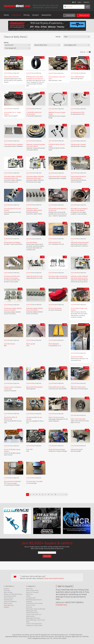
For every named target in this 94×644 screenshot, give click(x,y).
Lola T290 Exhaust (10, 344)
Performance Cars (32, 613)
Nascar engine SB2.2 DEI (11, 77)
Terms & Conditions (10, 602)
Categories (16, 15)
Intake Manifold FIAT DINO (34, 276)
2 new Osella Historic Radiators (14, 145)
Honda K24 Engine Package (57, 449)
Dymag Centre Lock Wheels (12, 242)
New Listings (8, 592)
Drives (28, 596)
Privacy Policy (9, 598)
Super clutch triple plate (78, 419)
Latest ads (69, 15)
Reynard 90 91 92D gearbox (34, 387)
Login (79, 2)
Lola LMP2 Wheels (32, 243)
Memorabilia (30, 616)
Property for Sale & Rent (34, 626)
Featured (7, 591)
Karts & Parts (31, 605)
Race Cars (29, 589)
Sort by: (58, 37)
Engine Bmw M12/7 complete (57, 177)
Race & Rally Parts (32, 591)
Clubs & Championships (34, 624)
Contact (35, 15)
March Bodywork (54, 344)
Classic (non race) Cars (34, 614)
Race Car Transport (32, 592)
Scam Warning (9, 605)
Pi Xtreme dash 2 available (34, 482)
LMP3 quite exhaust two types (80, 242)
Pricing (26, 15)
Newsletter (46, 15)
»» (66, 494)
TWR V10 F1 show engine (78, 387)
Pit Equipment (31, 598)
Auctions (29, 607)
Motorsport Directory (33, 618)
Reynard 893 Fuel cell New (57, 387)
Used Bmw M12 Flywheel (78, 145)
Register (87, 2)
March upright (31, 344)
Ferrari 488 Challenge (77, 77)
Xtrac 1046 (29, 449)
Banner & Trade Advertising (13, 594)
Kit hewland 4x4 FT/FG (78, 113)
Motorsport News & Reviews (36, 609)
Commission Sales (10, 596)
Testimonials (8, 600)
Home (6, 15)
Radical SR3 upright (77, 449)
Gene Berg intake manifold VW (58, 276)
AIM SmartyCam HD (55, 242)
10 (55, 494)
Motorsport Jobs (32, 611)
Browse (6, 589)
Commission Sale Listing (34, 603)
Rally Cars (29, 594)
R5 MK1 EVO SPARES (77, 357)
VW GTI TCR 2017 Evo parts (56, 417)
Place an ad (83, 15)
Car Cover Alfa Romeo (55, 308)
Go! (87, 7)
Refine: (6, 43)
